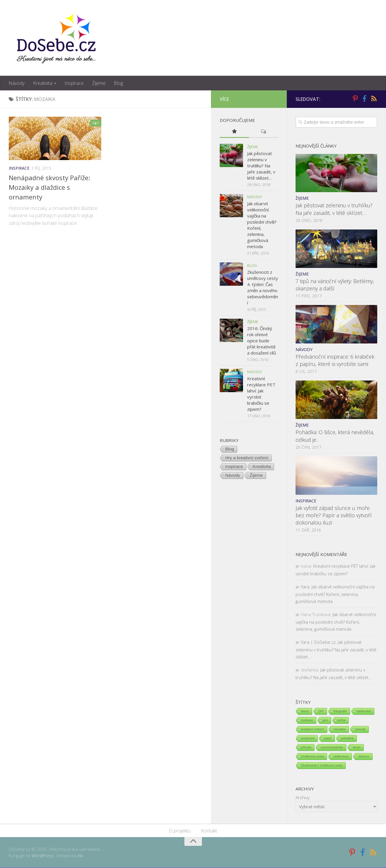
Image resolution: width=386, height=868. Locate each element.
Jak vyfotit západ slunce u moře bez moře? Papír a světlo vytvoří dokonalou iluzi (334, 515)
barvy (305, 711)
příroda (306, 748)
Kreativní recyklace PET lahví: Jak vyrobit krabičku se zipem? (261, 394)
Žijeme (98, 83)
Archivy (303, 798)
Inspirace (74, 83)
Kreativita (42, 83)
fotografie (340, 711)
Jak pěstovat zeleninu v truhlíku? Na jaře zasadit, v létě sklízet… (334, 209)
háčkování (364, 711)
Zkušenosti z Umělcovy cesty (322, 766)
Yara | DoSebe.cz (318, 642)
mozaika (340, 730)
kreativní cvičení (313, 730)
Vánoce (364, 757)
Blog (118, 83)
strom (357, 748)
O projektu (180, 831)
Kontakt (209, 831)
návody (360, 730)
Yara (305, 587)
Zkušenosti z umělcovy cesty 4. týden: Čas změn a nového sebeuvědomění (263, 287)
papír (328, 739)
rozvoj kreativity (332, 748)
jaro (325, 720)
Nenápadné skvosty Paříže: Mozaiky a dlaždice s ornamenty (49, 187)
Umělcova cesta (312, 757)
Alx (80, 856)
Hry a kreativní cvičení (247, 458)
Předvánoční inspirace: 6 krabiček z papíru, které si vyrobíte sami (335, 361)
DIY (321, 711)
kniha (341, 720)
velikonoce (341, 757)
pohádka (347, 739)
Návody (16, 83)
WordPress (43, 856)
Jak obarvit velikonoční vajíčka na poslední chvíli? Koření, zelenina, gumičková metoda (335, 594)
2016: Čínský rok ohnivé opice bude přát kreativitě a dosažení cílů (262, 341)
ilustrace (307, 720)
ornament (308, 739)
